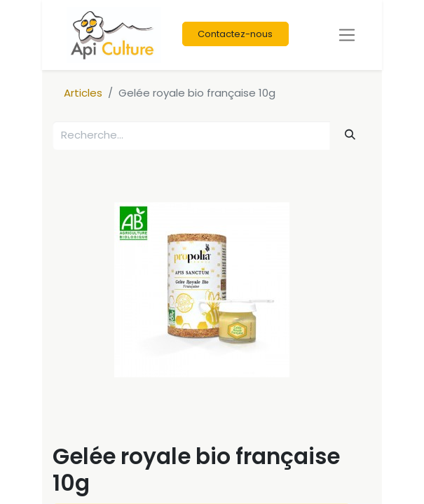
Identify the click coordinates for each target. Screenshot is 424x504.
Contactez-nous (235, 34)
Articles (83, 93)
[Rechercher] (350, 135)
